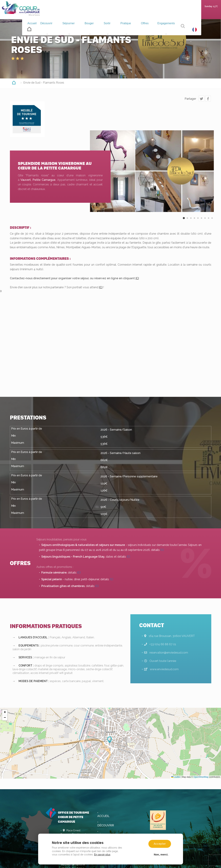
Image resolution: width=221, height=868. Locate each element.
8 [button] (209, 221)
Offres (145, 29)
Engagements (166, 29)
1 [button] (184, 221)
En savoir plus (102, 855)
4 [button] (195, 221)
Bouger (93, 29)
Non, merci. (161, 854)
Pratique (127, 29)
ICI (137, 278)
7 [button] (205, 221)
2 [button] (187, 221)
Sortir (109, 29)
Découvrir (51, 29)
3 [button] (191, 221)
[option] (152, 171)
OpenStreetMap (201, 777)
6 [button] (202, 221)
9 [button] (212, 221)
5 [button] (198, 221)
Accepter (160, 844)
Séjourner (73, 29)
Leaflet (176, 777)
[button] (111, 740)
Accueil (34, 29)
